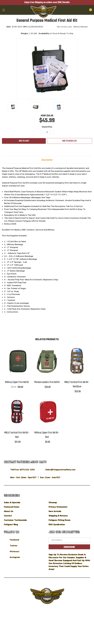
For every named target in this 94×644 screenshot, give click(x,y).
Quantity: (47, 127)
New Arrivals (55, 511)
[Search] (82, 10)
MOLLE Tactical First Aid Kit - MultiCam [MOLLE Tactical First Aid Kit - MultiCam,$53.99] (77, 384)
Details (66, 2)
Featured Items (12, 507)
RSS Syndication (57, 524)
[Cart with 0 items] (88, 10)
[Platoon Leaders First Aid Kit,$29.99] (47, 361)
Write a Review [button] (80, 27)
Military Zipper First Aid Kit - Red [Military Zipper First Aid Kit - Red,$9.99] (47, 435)
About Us (9, 511)
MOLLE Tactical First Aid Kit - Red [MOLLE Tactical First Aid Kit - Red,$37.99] (17, 435)
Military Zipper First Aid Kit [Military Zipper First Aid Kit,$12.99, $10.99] (17, 382)
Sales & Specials (12, 502)
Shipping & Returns (58, 516)
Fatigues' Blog (11, 524)
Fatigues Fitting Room (59, 520)
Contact (8, 516)
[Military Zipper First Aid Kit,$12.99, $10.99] (17, 361)
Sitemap (53, 502)
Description (47, 160)
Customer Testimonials (15, 520)
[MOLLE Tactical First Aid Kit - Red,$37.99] (17, 411)
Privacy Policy (52, 621)
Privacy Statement (58, 507)
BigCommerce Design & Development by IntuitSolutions (47, 618)
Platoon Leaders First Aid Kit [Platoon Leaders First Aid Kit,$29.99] (47, 382)
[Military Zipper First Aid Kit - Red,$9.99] (47, 411)
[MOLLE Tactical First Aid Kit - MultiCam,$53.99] (77, 361)
